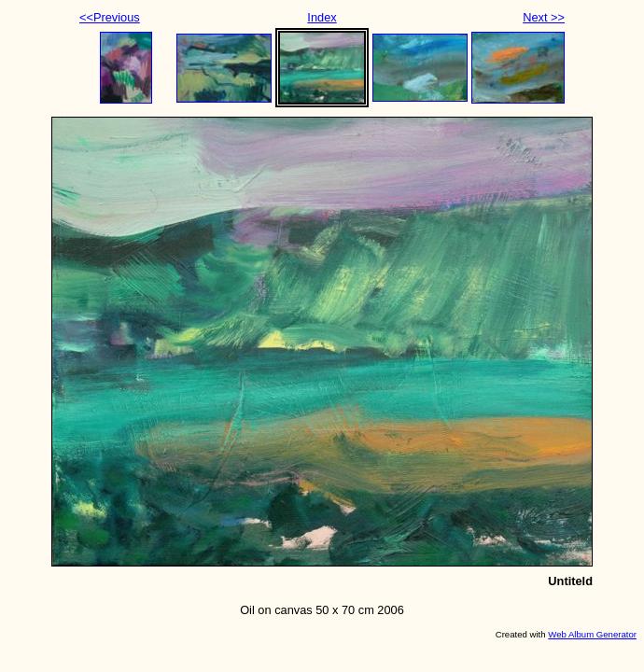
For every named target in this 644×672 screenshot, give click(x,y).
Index (322, 17)
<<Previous (110, 17)
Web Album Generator (592, 634)
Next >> (544, 17)
